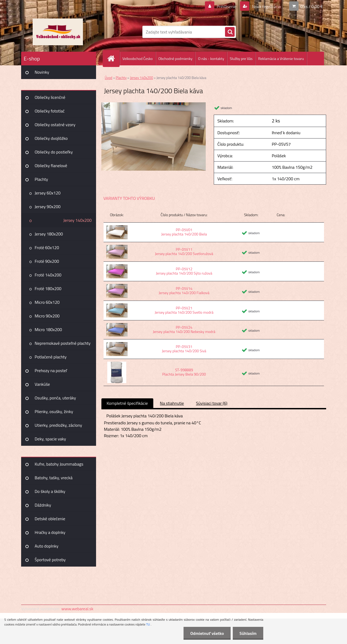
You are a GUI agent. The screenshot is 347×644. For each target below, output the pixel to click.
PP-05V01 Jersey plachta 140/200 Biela (184, 232)
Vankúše (42, 384)
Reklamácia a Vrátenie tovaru (281, 59)
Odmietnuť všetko (207, 633)
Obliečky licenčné (50, 97)
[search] (230, 32)
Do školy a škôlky (50, 491)
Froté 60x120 (47, 248)
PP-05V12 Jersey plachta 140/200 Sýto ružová (184, 271)
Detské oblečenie (50, 519)
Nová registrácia (266, 6)
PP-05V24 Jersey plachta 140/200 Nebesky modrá (184, 329)
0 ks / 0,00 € (311, 6)
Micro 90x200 (47, 316)
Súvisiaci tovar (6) (211, 403)
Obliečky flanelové (51, 166)
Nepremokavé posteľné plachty (63, 343)
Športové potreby (50, 560)
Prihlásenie (227, 6)
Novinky (42, 72)
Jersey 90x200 (48, 207)
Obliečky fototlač (50, 111)
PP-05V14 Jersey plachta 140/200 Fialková (184, 291)
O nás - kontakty (211, 59)
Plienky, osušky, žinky (54, 411)
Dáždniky (43, 505)
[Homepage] (113, 59)
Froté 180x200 (48, 289)
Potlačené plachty (51, 357)
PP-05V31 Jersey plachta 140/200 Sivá (184, 349)
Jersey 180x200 (49, 234)
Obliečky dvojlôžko (51, 138)
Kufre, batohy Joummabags (59, 464)
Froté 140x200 (48, 275)
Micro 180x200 (48, 330)
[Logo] (58, 32)
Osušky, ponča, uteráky (56, 398)
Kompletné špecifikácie (127, 403)
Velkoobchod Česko (138, 59)
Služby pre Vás (241, 59)
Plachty (41, 179)
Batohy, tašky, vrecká (54, 478)
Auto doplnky (47, 546)
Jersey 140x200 (78, 220)
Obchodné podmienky (176, 59)
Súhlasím (248, 633)
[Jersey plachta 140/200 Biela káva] (154, 104)
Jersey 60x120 (48, 193)
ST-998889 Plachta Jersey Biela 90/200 (184, 372)
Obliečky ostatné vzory (55, 125)
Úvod (109, 78)
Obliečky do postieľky (54, 152)
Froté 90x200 (47, 261)
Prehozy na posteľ (51, 370)
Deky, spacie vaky (50, 439)
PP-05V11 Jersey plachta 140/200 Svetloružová (184, 251)
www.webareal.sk (77, 609)
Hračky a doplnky (50, 532)
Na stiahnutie (172, 403)
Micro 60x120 (47, 302)
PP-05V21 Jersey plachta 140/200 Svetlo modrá (184, 310)
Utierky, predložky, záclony (58, 425)
